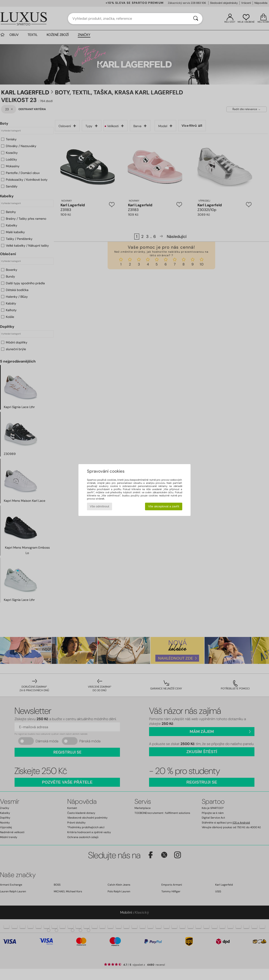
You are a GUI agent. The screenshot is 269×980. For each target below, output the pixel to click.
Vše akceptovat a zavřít (164, 506)
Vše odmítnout (100, 506)
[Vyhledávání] (196, 19)
